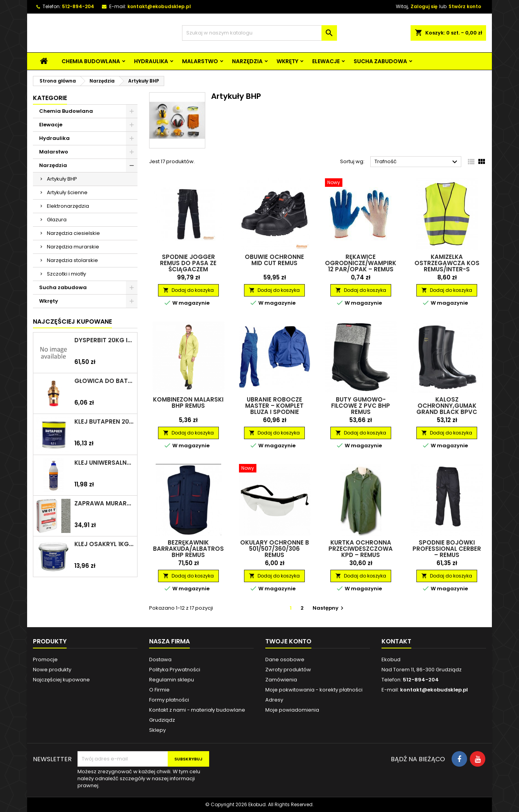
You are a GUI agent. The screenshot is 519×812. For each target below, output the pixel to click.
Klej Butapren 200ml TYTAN (104, 422)
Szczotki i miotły (66, 274)
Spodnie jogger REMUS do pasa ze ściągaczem (188, 263)
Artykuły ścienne (67, 192)
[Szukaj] (259, 33)
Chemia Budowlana (91, 61)
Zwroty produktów (288, 670)
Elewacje (326, 61)
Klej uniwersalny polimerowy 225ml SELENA (104, 463)
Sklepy (157, 730)
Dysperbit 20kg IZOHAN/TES (104, 340)
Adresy (274, 700)
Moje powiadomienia (292, 710)
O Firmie (159, 690)
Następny (329, 608)
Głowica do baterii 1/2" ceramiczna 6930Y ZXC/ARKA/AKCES (104, 381)
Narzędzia (247, 61)
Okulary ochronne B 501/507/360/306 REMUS (275, 549)
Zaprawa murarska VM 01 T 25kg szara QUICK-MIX (104, 503)
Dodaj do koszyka (188, 290)
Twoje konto (288, 641)
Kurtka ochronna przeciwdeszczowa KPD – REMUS (361, 549)
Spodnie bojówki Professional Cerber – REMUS (447, 549)
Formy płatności (169, 700)
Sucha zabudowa (380, 61)
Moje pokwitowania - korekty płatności (314, 690)
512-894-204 (78, 6)
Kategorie (50, 98)
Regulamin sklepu (172, 680)
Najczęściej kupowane (61, 680)
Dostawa (160, 659)
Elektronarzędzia (68, 206)
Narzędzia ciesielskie (73, 233)
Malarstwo (200, 61)
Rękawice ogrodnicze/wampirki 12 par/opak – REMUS (361, 263)
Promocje (45, 659)
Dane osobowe (285, 659)
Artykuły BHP (62, 179)
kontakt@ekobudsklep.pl (159, 6)
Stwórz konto (465, 6)
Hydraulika (151, 61)
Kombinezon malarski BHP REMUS (188, 403)
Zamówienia (281, 680)
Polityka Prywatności (175, 670)
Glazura (57, 220)
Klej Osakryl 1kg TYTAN (104, 544)
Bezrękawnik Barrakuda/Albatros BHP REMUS (188, 549)
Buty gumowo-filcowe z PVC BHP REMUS (361, 406)
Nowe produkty (52, 670)
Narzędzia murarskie (73, 247)
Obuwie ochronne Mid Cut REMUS (274, 260)
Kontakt (396, 641)
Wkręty (287, 61)
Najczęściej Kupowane (72, 322)
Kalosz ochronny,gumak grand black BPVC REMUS (447, 409)
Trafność (417, 162)
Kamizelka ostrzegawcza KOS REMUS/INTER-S (447, 263)
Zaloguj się (424, 6)
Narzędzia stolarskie (72, 260)
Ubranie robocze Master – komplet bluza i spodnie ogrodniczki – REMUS (274, 409)
